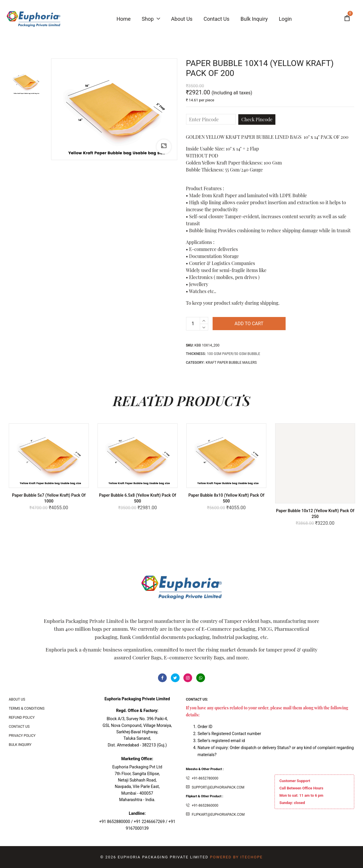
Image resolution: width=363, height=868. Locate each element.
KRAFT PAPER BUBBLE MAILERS (231, 363)
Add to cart (249, 324)
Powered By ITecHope (236, 857)
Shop (151, 19)
